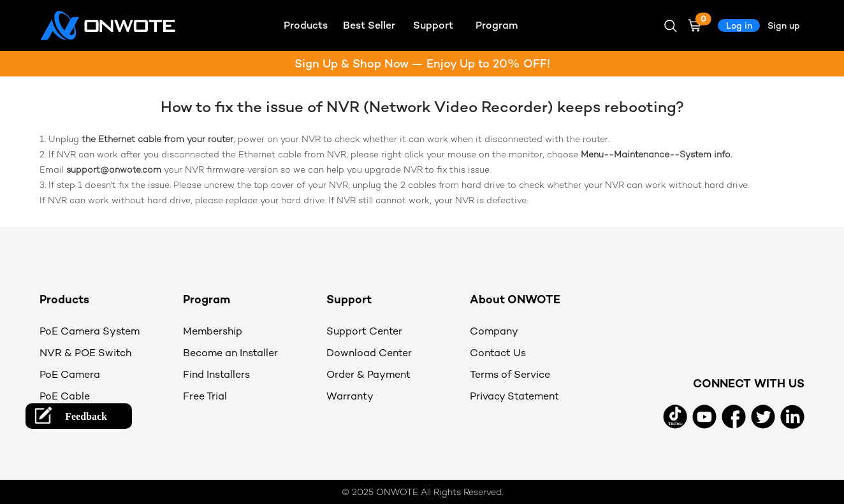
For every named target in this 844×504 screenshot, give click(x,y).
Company (494, 331)
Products (64, 299)
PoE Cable (65, 396)
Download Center (369, 353)
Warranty (350, 396)
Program (207, 299)
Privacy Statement (514, 396)
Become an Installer (230, 353)
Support (349, 299)
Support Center (364, 331)
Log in (739, 25)
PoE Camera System (90, 331)
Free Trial (205, 396)
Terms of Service (510, 374)
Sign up (784, 25)
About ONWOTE (515, 299)
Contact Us (498, 353)
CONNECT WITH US (749, 383)
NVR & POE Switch (85, 353)
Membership (213, 331)
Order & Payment (368, 374)
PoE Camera (70, 374)
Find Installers (216, 374)
